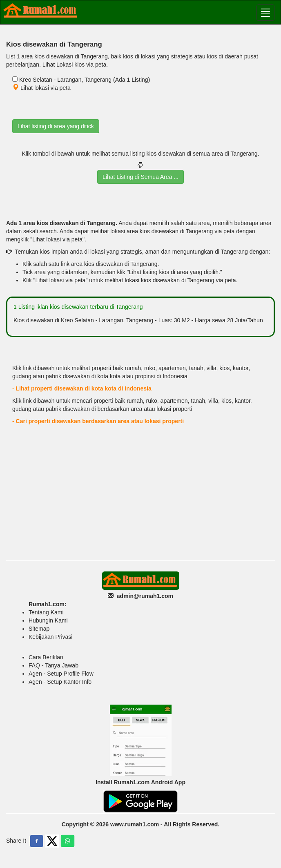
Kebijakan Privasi (50, 637)
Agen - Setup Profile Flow (61, 674)
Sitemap (39, 629)
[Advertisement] (140, 495)
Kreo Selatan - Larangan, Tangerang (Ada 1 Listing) (85, 80)
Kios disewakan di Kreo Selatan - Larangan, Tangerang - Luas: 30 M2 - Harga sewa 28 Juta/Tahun (138, 320)
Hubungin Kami (48, 620)
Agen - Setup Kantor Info (60, 682)
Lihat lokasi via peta (41, 88)
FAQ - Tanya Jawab (54, 665)
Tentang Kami (46, 612)
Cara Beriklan (46, 657)
